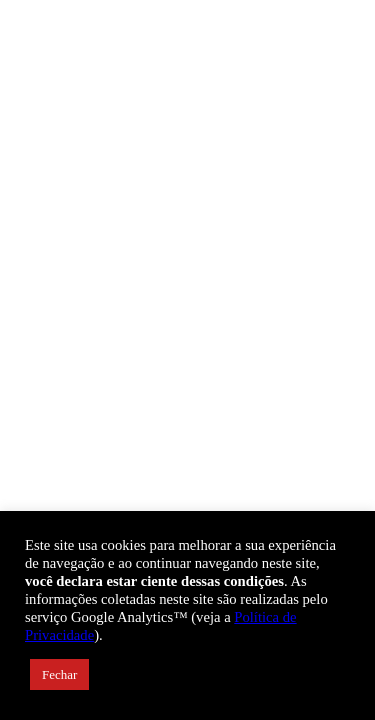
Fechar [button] (59, 674)
